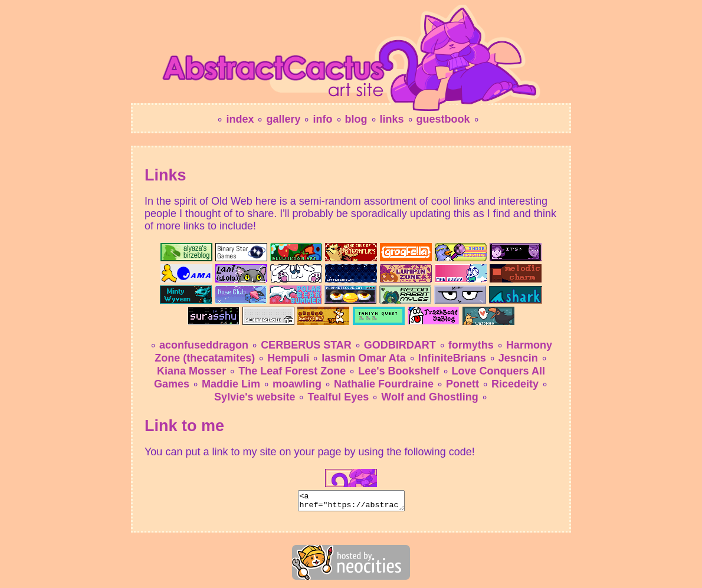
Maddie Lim (231, 384)
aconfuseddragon (204, 345)
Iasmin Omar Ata (363, 358)
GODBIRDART (400, 345)
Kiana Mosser (191, 371)
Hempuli (288, 358)
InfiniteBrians (452, 358)
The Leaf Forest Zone (292, 371)
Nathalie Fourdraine (384, 384)
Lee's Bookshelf (398, 371)
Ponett (462, 384)
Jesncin (518, 358)
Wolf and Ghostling (430, 397)
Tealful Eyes (338, 397)
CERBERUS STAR (306, 345)
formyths (471, 345)
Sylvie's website (255, 397)
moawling (297, 384)
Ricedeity (515, 384)
